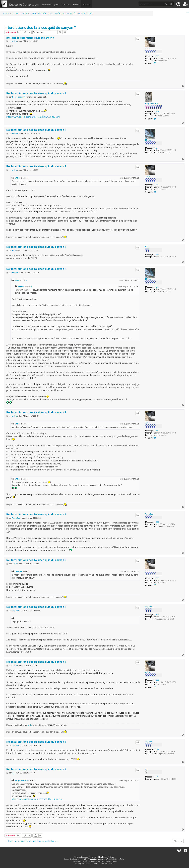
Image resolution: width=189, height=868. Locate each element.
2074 (158, 112)
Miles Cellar (120, 859)
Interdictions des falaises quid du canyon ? (40, 28)
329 (157, 522)
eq (146, 769)
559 (157, 56)
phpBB (83, 859)
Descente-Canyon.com (24, 5)
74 (157, 777)
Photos (76, 5)
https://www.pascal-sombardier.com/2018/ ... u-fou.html (33, 117)
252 (157, 255)
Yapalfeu (149, 514)
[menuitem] (179, 5)
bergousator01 (152, 104)
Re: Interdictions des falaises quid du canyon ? (36, 93)
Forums (86, 5)
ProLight (103, 857)
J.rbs (147, 48)
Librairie (66, 5)
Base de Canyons (50, 5)
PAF (147, 247)
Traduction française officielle (101, 859)
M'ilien (148, 140)
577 (157, 148)
